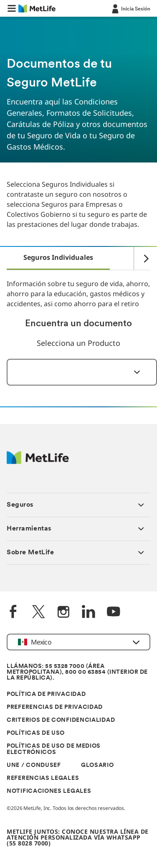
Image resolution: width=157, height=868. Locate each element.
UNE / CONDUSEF (34, 765)
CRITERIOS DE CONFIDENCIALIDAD (61, 720)
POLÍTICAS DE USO (36, 733)
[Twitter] (38, 613)
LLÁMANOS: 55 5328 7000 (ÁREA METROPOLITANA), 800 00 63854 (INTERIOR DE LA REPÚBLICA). (77, 672)
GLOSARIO (97, 765)
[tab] (58, 258)
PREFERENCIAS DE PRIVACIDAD (55, 707)
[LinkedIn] (89, 613)
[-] (130, 8)
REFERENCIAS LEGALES (43, 778)
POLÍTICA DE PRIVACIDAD (46, 694)
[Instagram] (63, 613)
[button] (12, 8)
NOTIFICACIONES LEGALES (49, 791)
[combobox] (82, 372)
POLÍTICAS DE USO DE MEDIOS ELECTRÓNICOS (54, 749)
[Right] (142, 258)
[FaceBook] (13, 613)
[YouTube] (114, 613)
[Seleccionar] (132, 372)
